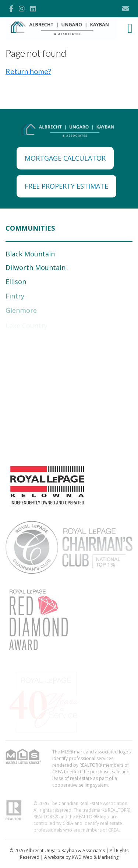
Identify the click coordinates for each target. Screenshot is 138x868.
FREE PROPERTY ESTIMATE (66, 186)
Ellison (16, 282)
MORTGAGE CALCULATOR (65, 158)
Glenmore (21, 312)
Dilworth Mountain (36, 267)
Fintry (15, 297)
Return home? (28, 71)
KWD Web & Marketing (95, 857)
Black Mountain (30, 254)
